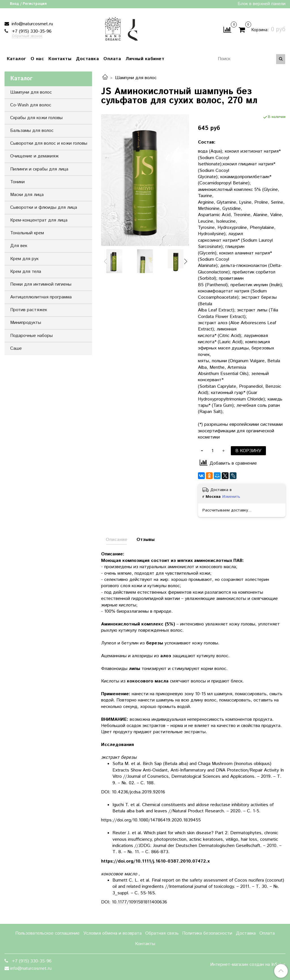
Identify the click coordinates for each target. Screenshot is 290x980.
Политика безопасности (207, 933)
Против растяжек (29, 310)
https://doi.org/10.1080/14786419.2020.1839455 (151, 820)
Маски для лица (27, 195)
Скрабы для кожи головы (36, 118)
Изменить (231, 497)
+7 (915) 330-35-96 (31, 31)
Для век (19, 246)
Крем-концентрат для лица (39, 220)
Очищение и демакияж (34, 156)
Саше (16, 348)
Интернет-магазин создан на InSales (248, 965)
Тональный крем (27, 233)
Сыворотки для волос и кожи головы (49, 143)
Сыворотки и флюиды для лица (44, 207)
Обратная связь (162, 933)
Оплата (112, 59)
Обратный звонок (27, 36)
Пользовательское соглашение (47, 933)
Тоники (17, 182)
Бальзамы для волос (32, 131)
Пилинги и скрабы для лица (39, 169)
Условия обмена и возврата (112, 933)
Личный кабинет (145, 59)
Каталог (16, 59)
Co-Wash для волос (31, 105)
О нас (37, 59)
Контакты (60, 59)
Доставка (87, 59)
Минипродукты (26, 323)
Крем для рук (24, 259)
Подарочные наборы (31, 336)
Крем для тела (26, 272)
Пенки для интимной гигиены (41, 284)
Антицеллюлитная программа (41, 297)
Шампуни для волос (136, 78)
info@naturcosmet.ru (32, 24)
